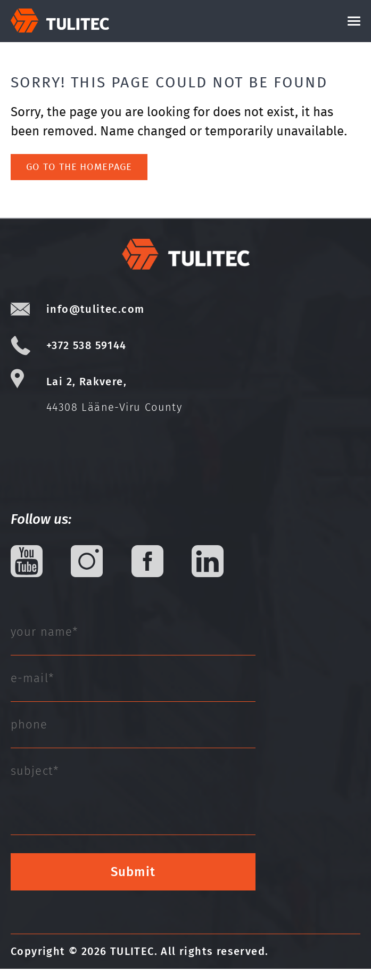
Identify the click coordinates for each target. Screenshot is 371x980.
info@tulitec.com (95, 320)
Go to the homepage (79, 178)
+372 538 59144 (86, 357)
